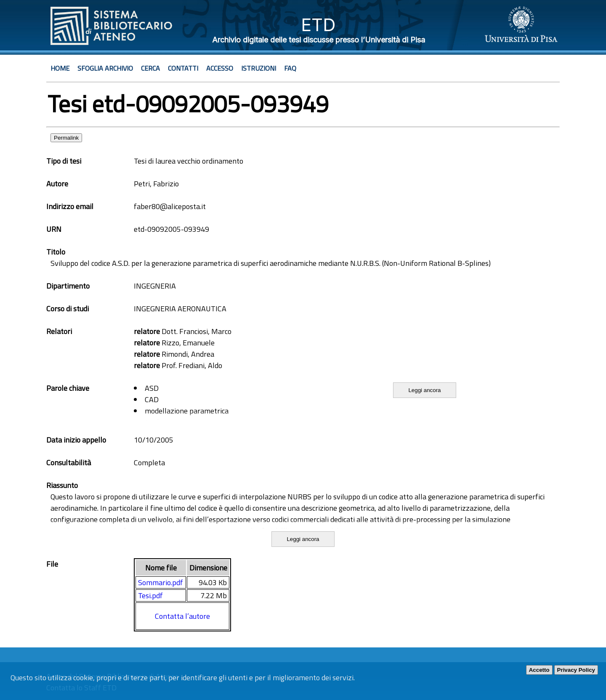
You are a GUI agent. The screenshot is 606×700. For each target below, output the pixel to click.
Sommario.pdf (161, 582)
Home (60, 68)
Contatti (183, 68)
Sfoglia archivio (105, 68)
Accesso (220, 68)
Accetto (539, 670)
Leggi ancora (424, 390)
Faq (290, 68)
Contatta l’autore (182, 616)
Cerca (150, 68)
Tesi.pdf (150, 595)
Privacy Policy (576, 670)
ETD (318, 25)
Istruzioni (259, 68)
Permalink (66, 138)
